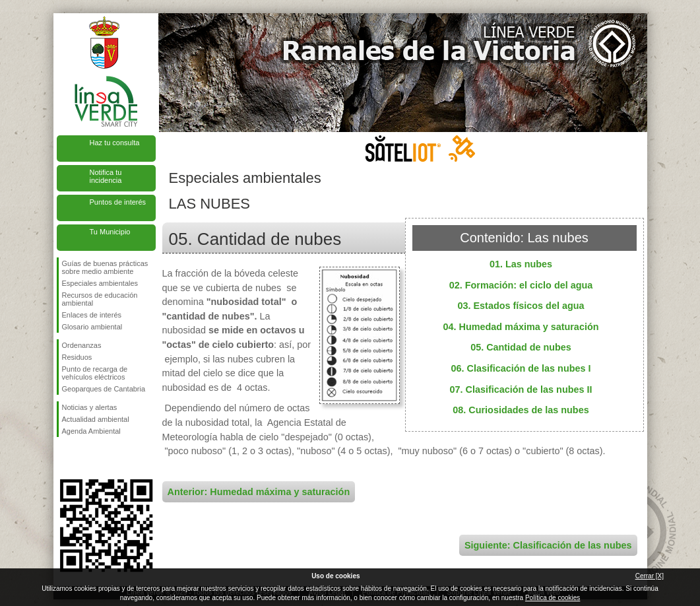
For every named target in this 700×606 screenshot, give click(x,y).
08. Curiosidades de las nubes (521, 410)
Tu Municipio (110, 232)
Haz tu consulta (115, 143)
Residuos (77, 357)
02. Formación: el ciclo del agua (521, 285)
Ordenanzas (82, 345)
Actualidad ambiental (96, 419)
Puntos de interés (118, 202)
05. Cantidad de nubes (521, 347)
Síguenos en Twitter (86, 458)
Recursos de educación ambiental (100, 299)
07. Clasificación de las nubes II (521, 389)
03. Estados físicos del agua (521, 306)
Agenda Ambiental (91, 431)
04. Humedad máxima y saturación (521, 327)
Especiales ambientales (100, 283)
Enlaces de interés (92, 315)
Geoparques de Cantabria (104, 389)
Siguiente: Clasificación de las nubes (548, 545)
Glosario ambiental (92, 327)
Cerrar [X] (650, 576)
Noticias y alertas (90, 407)
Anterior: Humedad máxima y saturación (259, 492)
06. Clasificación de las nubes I (521, 368)
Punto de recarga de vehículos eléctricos (95, 373)
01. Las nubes (521, 264)
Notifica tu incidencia (106, 176)
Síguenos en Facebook (65, 458)
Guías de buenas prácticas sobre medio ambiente (105, 267)
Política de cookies (553, 598)
